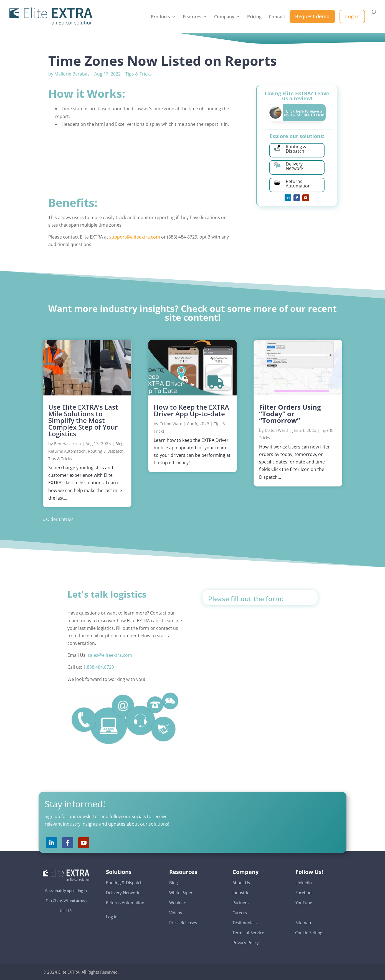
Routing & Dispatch (106, 451)
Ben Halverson (68, 444)
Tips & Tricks (139, 74)
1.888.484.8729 (99, 667)
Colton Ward (171, 424)
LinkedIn (304, 883)
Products (160, 17)
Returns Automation (67, 451)
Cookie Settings (310, 930)
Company (224, 17)
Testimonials (245, 923)
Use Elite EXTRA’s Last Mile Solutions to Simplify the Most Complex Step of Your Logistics (83, 420)
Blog (119, 444)
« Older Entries (58, 519)
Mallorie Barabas (72, 74)
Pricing (254, 17)
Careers (240, 913)
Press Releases (183, 923)
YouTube (304, 903)
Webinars (178, 903)
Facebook (305, 893)
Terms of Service (248, 933)
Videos (176, 913)
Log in (112, 917)
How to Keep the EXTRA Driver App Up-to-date (191, 410)
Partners (240, 903)
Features (192, 17)
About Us (241, 883)
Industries (242, 893)
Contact (277, 17)
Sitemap (303, 923)
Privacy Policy (246, 943)
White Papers (182, 893)
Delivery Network (123, 893)
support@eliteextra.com (135, 237)
